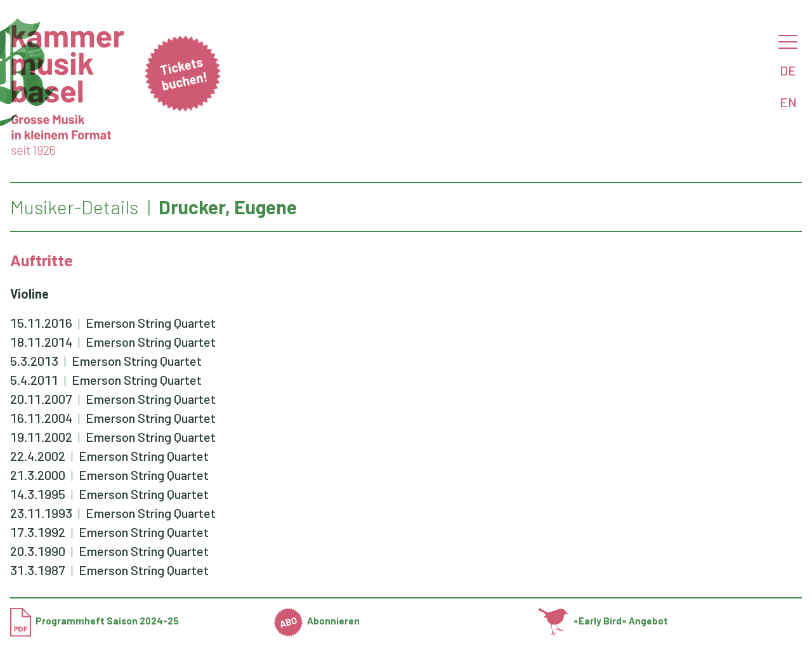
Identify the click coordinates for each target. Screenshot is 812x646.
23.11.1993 (41, 513)
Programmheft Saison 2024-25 (95, 621)
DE (788, 70)
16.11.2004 (41, 418)
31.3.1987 (38, 570)
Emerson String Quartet (151, 323)
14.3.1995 (38, 494)
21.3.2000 (38, 475)
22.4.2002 (38, 456)
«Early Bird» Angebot (603, 621)
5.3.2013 (34, 361)
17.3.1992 (38, 532)
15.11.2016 (41, 323)
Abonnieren (317, 621)
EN (788, 102)
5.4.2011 (34, 380)
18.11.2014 (41, 342)
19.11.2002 (41, 437)
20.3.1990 (38, 551)
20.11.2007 (41, 399)
